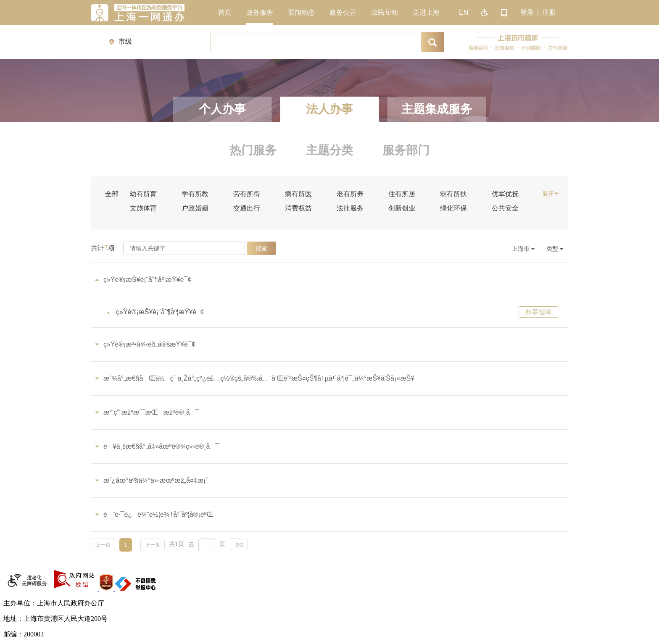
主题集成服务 (437, 109)
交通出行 (247, 208)
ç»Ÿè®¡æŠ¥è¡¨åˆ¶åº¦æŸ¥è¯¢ (160, 312)
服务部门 (406, 150)
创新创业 (402, 208)
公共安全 (505, 208)
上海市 (523, 249)
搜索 (261, 248)
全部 (112, 194)
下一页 (153, 545)
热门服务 (253, 150)
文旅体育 (143, 208)
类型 (555, 249)
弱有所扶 (453, 194)
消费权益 (298, 208)
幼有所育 (143, 194)
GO (239, 545)
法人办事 (329, 109)
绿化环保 (453, 208)
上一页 (103, 545)
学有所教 (195, 194)
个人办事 (222, 109)
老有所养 (350, 194)
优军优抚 (505, 194)
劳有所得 (247, 194)
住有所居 (402, 194)
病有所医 (298, 194)
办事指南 (538, 312)
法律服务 (350, 208)
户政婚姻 (195, 208)
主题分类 (329, 150)
